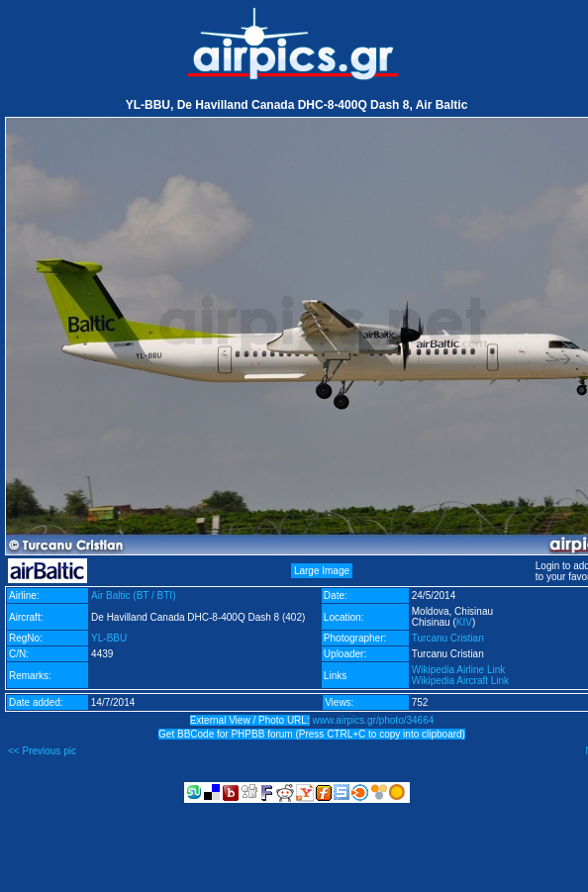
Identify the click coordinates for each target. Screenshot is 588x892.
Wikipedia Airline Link (459, 670)
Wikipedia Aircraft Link (460, 681)
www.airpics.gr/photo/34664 (373, 720)
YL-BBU (109, 638)
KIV (464, 622)
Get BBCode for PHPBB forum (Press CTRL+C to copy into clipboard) (312, 734)
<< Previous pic (42, 751)
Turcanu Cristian (448, 638)
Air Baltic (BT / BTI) (133, 595)
